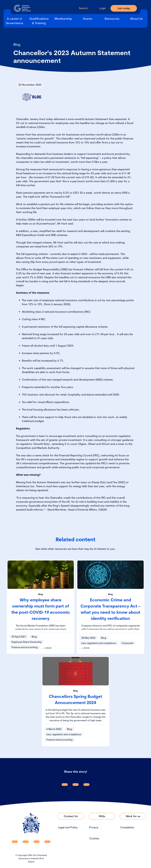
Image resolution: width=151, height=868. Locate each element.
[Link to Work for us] (133, 816)
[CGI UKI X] (37, 842)
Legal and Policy (68, 827)
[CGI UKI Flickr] (47, 842)
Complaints (127, 827)
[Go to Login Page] (100, 8)
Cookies (94, 838)
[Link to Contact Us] (71, 816)
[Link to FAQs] (102, 816)
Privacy (94, 827)
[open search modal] (81, 8)
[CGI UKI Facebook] (26, 842)
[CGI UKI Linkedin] (15, 842)
